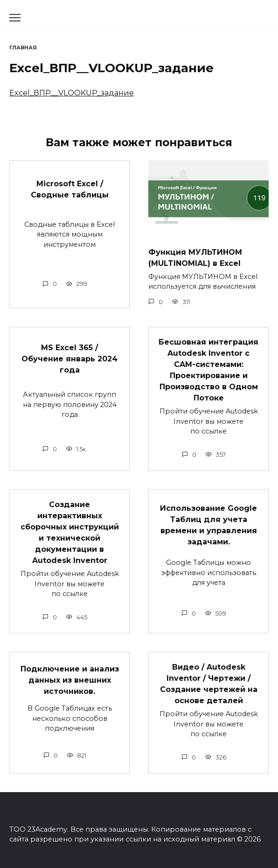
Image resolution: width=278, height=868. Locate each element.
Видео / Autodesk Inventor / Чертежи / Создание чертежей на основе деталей (209, 684)
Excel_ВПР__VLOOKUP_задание (72, 93)
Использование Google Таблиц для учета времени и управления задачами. (208, 525)
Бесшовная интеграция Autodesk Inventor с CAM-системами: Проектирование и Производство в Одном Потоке (208, 370)
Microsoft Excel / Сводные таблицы (70, 189)
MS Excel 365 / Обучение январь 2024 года (69, 359)
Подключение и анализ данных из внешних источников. (70, 680)
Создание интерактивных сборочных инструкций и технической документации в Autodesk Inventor (70, 532)
